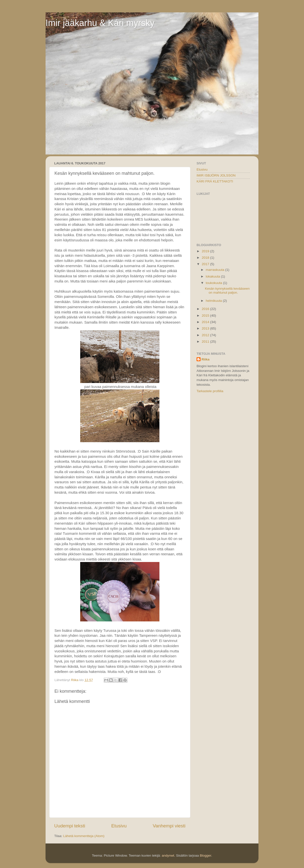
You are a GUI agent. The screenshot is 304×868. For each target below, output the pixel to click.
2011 (206, 342)
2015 (206, 316)
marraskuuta (215, 270)
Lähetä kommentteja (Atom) (84, 836)
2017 (206, 264)
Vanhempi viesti (169, 826)
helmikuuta (214, 301)
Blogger (205, 855)
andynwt (168, 855)
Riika (205, 359)
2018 (206, 258)
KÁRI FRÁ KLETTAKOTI (215, 181)
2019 (206, 251)
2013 (206, 328)
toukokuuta (214, 283)
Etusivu (119, 826)
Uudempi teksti (70, 826)
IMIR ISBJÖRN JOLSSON (216, 175)
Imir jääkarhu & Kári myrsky (100, 23)
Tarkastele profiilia (210, 391)
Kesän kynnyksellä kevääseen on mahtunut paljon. (227, 291)
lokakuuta (213, 276)
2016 (206, 309)
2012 (206, 335)
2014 (206, 322)
